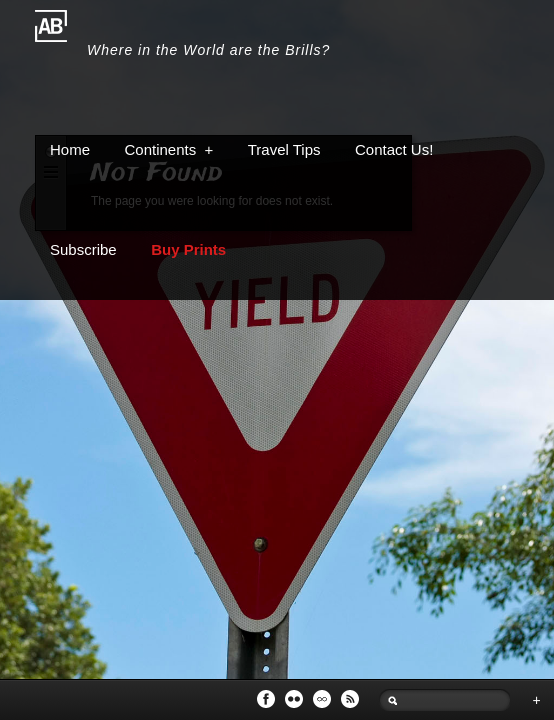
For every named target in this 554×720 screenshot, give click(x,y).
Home (70, 149)
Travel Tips (284, 149)
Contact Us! (394, 149)
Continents (168, 149)
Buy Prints (188, 249)
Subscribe (83, 249)
